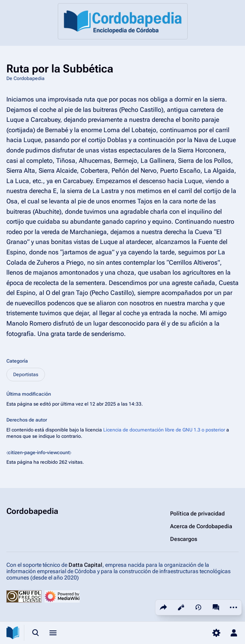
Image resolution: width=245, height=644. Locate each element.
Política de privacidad (197, 513)
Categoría (17, 361)
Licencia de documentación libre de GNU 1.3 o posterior (164, 430)
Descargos (184, 539)
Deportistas (26, 375)
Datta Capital (85, 565)
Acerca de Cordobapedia (201, 526)
